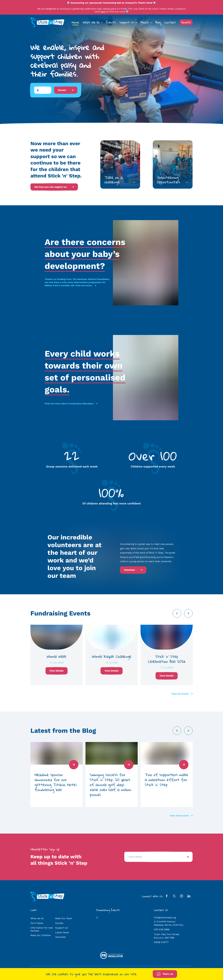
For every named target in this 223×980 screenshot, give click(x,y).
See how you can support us (54, 187)
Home (75, 22)
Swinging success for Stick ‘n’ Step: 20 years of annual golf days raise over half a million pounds (111, 785)
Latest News (62, 932)
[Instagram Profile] (181, 897)
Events (111, 22)
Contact (170, 22)
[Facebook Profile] (167, 897)
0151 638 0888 (162, 929)
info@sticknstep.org (165, 918)
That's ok (165, 974)
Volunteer (133, 570)
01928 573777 (161, 942)
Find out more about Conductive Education (71, 404)
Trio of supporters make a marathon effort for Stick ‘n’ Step (167, 780)
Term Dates (37, 923)
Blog (158, 22)
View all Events (182, 694)
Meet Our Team (64, 918)
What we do (37, 918)
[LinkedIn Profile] (189, 897)
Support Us (127, 22)
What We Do (91, 22)
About (145, 22)
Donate (186, 22)
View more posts (181, 816)
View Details (57, 671)
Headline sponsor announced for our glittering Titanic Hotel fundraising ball (56, 782)
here (103, 12)
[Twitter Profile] (174, 897)
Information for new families (42, 929)
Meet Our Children (41, 935)
